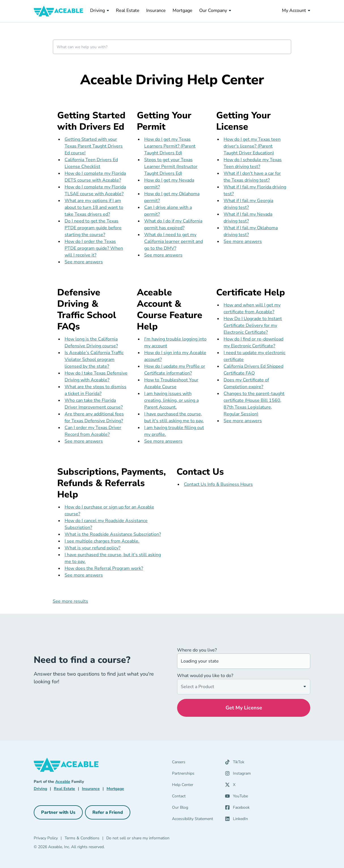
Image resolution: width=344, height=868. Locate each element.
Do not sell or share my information (138, 838)
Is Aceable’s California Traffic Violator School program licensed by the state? (94, 360)
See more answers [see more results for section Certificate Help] (243, 421)
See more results (70, 601)
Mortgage (182, 10)
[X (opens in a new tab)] (230, 786)
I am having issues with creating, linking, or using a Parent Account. (171, 400)
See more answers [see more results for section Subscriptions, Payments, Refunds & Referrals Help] (84, 575)
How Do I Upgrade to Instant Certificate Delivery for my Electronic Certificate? (253, 325)
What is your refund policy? (93, 548)
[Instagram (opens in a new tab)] (238, 775)
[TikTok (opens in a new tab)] (235, 763)
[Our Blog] (195, 809)
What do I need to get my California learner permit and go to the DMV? (174, 241)
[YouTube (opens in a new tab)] (236, 797)
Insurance (156, 10)
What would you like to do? (205, 676)
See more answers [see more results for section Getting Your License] (243, 241)
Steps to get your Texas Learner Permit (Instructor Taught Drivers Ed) (171, 167)
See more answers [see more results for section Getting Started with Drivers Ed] (84, 262)
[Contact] (195, 797)
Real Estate (128, 10)
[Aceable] (59, 11)
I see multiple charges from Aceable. (102, 541)
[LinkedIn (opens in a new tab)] (236, 820)
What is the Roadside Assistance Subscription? (113, 534)
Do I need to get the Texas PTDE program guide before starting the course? (93, 228)
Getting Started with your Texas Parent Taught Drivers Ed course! (94, 146)
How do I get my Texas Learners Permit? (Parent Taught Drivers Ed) (170, 146)
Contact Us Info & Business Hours (218, 484)
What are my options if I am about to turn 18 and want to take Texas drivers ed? (94, 207)
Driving (100, 10)
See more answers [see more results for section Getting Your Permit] (163, 255)
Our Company (215, 10)
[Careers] (195, 763)
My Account (296, 10)
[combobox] (172, 47)
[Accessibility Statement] (195, 820)
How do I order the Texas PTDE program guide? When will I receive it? (94, 248)
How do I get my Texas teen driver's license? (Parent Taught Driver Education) (252, 146)
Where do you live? (197, 650)
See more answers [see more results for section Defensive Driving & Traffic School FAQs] (84, 441)
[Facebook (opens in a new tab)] (237, 809)
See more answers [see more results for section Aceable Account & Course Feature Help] (163, 441)
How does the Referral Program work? (104, 568)
